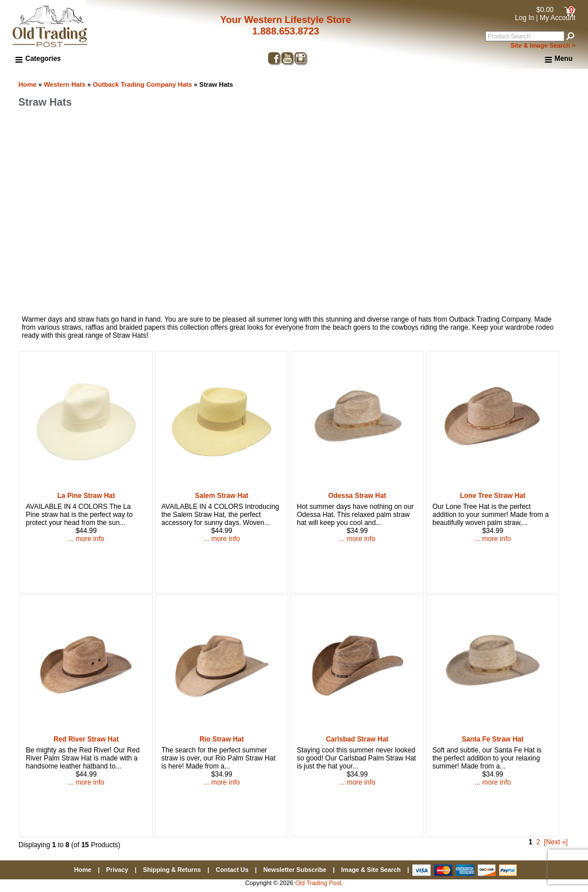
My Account (558, 18)
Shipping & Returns (172, 870)
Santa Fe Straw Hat (493, 739)
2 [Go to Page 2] (538, 842)
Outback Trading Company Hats (143, 84)
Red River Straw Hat (86, 739)
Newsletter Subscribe (295, 870)
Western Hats (65, 84)
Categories (38, 59)
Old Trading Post (318, 883)
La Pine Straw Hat (86, 496)
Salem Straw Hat (221, 496)
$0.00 (545, 10)
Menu (559, 59)
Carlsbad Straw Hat (357, 739)
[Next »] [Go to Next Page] (556, 842)
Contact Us (232, 870)
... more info (86, 539)
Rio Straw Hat (221, 739)
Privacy (117, 870)
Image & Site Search (371, 870)
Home (28, 84)
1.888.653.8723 (286, 31)
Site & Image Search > (543, 45)
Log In (525, 18)
